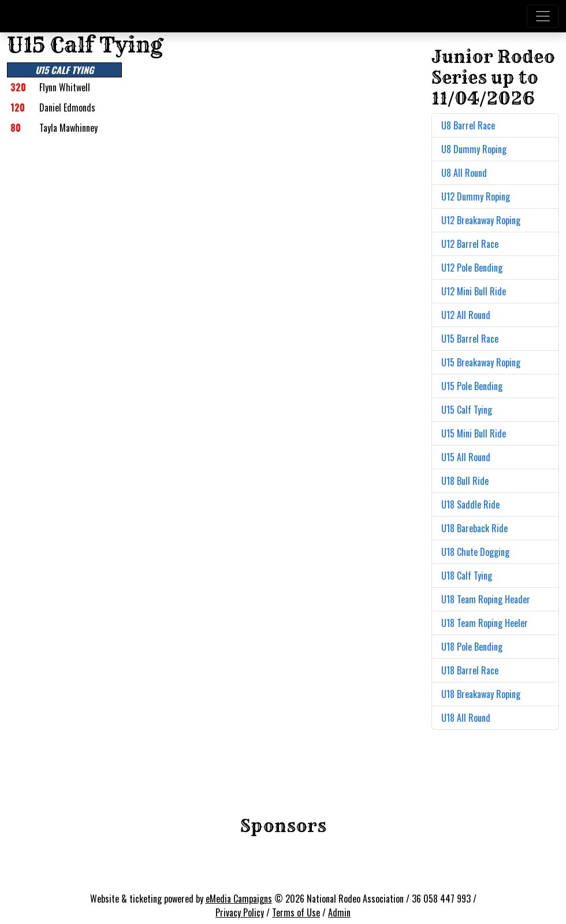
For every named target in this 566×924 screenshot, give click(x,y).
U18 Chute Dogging (475, 552)
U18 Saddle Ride (470, 504)
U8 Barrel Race (468, 125)
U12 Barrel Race (470, 244)
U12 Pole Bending (472, 268)
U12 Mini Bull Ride (474, 291)
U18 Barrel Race (470, 670)
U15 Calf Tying (467, 410)
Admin (339, 912)
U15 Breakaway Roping (481, 362)
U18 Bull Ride (465, 481)
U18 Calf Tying (467, 576)
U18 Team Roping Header (486, 599)
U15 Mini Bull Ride (474, 433)
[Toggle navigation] (543, 16)
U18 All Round (466, 718)
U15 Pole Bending (472, 386)
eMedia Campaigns (239, 899)
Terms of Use (296, 912)
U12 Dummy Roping (476, 196)
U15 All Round (466, 457)
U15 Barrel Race (470, 339)
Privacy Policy (240, 912)
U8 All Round (464, 173)
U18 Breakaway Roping (481, 694)
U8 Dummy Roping (474, 149)
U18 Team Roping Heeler (485, 623)
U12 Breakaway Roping (481, 220)
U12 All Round (466, 315)
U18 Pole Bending (472, 647)
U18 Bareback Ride (474, 528)
